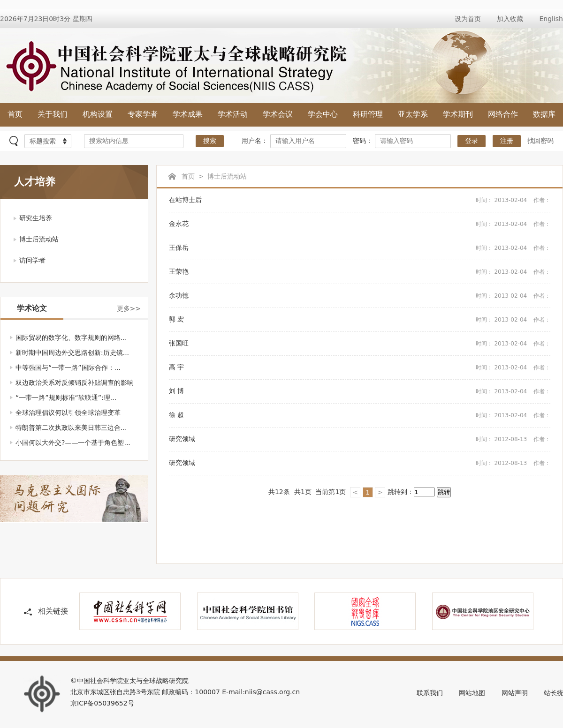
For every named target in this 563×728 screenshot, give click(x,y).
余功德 (360, 296)
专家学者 (143, 114)
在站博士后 (360, 200)
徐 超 (360, 415)
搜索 (210, 141)
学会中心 (323, 114)
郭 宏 (360, 320)
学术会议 (278, 114)
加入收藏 (510, 19)
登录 (472, 141)
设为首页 (468, 19)
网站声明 (515, 693)
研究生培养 (36, 218)
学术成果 (188, 114)
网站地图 (472, 693)
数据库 (544, 114)
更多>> (129, 308)
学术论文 (32, 308)
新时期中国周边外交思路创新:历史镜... (72, 353)
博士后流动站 (39, 239)
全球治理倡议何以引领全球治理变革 (68, 413)
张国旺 (360, 344)
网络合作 (503, 114)
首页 (15, 114)
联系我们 (430, 693)
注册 (507, 141)
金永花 (360, 224)
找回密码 (540, 141)
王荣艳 (360, 272)
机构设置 (98, 114)
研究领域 (360, 439)
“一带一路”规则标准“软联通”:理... (66, 398)
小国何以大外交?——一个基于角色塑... (73, 443)
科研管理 (368, 114)
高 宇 (360, 368)
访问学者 (32, 260)
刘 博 (360, 391)
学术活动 (233, 114)
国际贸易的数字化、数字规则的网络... (71, 338)
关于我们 (53, 114)
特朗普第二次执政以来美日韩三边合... (71, 428)
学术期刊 (458, 114)
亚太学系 (413, 114)
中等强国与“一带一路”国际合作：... (68, 368)
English (551, 19)
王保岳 (360, 248)
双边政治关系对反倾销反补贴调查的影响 (75, 383)
